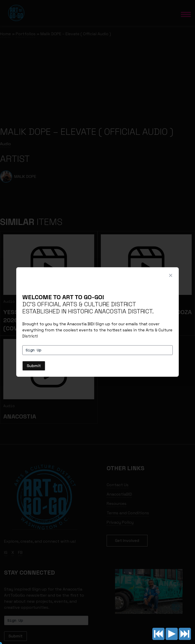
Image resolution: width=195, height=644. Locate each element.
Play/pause (172, 634)
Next (185, 634)
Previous (158, 634)
